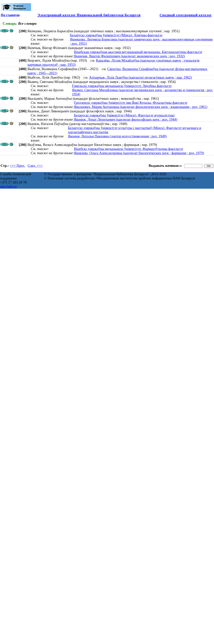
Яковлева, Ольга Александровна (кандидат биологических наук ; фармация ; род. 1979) (139, 153)
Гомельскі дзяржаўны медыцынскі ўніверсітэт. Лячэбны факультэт (122, 86)
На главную (10, 15)
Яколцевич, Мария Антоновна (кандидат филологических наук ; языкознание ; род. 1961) (141, 107)
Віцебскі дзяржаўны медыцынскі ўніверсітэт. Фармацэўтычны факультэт (128, 149)
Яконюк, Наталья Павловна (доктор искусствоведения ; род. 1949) (117, 136)
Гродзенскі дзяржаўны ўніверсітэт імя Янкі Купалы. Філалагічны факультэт (131, 103)
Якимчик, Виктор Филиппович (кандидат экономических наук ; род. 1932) (129, 56)
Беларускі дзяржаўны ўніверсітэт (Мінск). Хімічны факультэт (116, 35)
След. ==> (35, 166)
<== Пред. (17, 166)
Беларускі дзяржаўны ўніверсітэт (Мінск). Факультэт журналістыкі (124, 115)
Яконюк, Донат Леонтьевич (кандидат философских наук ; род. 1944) (125, 119)
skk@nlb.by (8, 186)
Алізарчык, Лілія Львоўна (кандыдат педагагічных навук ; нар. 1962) (140, 77)
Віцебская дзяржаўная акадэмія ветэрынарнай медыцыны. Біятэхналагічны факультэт (138, 52)
